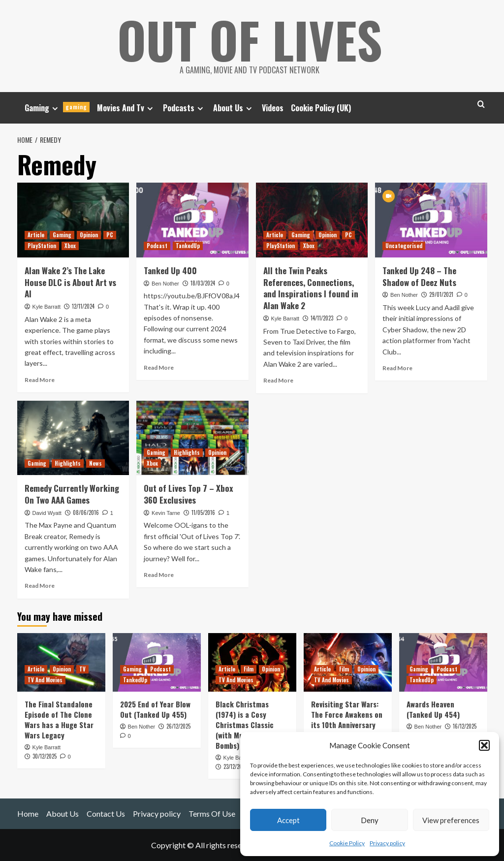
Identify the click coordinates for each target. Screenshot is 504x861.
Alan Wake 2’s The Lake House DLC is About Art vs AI (70, 282)
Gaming (57, 108)
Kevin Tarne (166, 513)
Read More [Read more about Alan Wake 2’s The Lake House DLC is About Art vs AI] (40, 380)
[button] (484, 745)
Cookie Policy (347, 843)
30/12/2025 (45, 756)
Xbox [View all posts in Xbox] (70, 246)
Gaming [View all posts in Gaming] (62, 235)
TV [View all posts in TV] (82, 669)
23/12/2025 (235, 766)
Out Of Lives (250, 39)
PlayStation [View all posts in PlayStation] (42, 246)
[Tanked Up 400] (192, 220)
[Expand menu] (55, 109)
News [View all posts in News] (95, 463)
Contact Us (106, 813)
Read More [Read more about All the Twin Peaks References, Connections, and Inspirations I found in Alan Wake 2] (278, 380)
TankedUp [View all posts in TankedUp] (188, 246)
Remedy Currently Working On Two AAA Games (72, 494)
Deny (370, 820)
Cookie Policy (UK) (321, 108)
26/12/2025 (178, 726)
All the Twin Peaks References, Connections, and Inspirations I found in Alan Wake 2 (311, 288)
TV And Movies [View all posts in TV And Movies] (45, 680)
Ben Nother (165, 284)
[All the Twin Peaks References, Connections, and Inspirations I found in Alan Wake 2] (312, 220)
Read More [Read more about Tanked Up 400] (159, 367)
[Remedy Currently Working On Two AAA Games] (73, 438)
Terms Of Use (212, 813)
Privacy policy (387, 843)
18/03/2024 (203, 283)
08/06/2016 (86, 512)
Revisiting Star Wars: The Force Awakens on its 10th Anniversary (347, 714)
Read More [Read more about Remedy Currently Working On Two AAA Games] (40, 586)
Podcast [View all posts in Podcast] (157, 246)
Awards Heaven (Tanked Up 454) (433, 709)
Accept (288, 820)
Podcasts (184, 108)
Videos (273, 108)
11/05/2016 (203, 512)
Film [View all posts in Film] (249, 669)
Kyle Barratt (47, 307)
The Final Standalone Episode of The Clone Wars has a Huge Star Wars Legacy (59, 719)
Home (28, 813)
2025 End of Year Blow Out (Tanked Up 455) (155, 709)
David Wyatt (47, 513)
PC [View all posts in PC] (110, 235)
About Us (234, 108)
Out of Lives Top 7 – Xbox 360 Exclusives (189, 494)
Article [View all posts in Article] (36, 235)
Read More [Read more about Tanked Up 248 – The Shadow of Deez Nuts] (397, 368)
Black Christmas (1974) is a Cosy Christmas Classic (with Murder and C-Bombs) (248, 725)
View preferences (451, 820)
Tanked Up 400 (170, 271)
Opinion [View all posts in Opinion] (89, 235)
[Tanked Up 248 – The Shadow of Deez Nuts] (431, 220)
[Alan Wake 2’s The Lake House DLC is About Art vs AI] (73, 220)
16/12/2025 (465, 726)
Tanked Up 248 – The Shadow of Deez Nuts (419, 276)
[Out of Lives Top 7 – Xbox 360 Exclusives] (192, 438)
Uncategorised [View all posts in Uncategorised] (404, 246)
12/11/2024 (83, 306)
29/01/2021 (441, 294)
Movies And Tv (126, 108)
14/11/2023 (322, 318)
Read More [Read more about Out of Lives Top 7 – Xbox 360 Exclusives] (159, 575)
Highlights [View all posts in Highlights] (68, 463)
